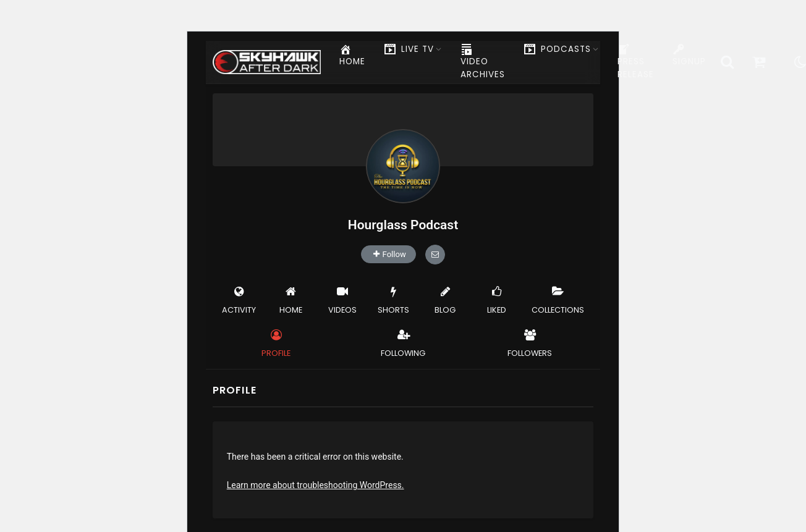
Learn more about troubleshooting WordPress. (316, 485)
